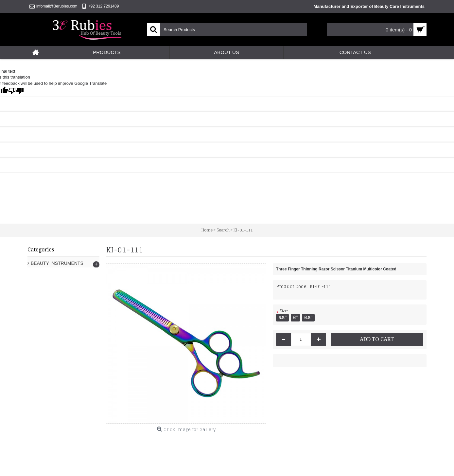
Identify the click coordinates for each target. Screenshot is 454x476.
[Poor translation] (16, 91)
